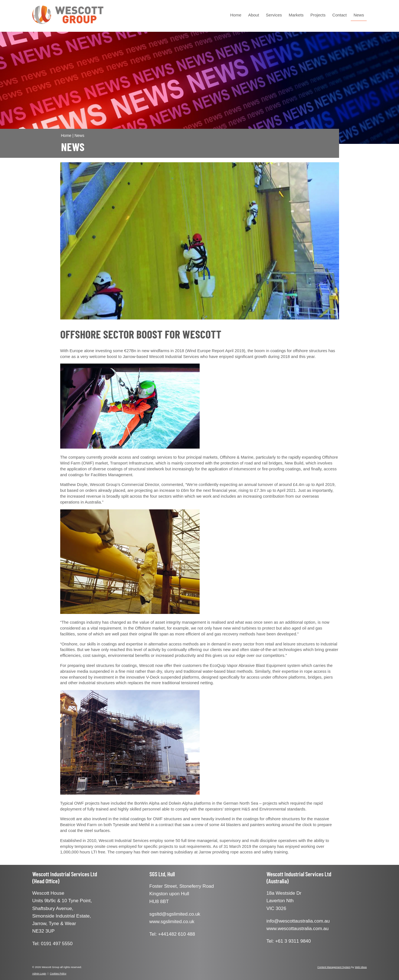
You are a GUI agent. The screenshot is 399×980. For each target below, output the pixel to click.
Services (274, 15)
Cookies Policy (58, 974)
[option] (200, 241)
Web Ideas (361, 967)
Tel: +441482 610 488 (172, 934)
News (359, 15)
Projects (318, 15)
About (254, 15)
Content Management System (334, 967)
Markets (296, 15)
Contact (340, 15)
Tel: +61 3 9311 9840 (289, 941)
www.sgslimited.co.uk (172, 922)
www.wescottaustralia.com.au (298, 929)
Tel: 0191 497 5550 (53, 944)
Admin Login (39, 974)
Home (236, 15)
